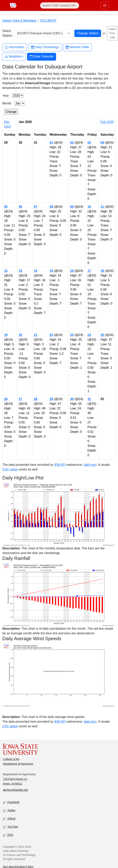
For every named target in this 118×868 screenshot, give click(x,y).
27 (20, 399)
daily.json (90, 465)
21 (36, 335)
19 (6, 335)
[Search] (60, 5)
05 (6, 207)
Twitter (9, 811)
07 (36, 207)
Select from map (112, 33)
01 (51, 143)
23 (72, 335)
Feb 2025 (107, 122)
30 (72, 399)
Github (9, 819)
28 (36, 399)
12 (6, 271)
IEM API (60, 465)
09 (72, 207)
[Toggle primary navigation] (105, 5)
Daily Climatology (45, 47)
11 (102, 207)
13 (20, 271)
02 (72, 143)
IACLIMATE (48, 21)
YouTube (11, 827)
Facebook (11, 802)
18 (102, 271)
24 (89, 335)
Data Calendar (42, 57)
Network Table (77, 47)
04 (102, 143)
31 (89, 399)
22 (51, 335)
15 (51, 271)
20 (20, 335)
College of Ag (11, 759)
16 (72, 271)
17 (89, 271)
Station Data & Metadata (19, 21)
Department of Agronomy (18, 764)
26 (6, 399)
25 (102, 335)
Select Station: (8, 33)
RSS (8, 835)
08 (51, 207)
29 (51, 399)
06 (20, 207)
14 (36, 271)
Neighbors (14, 57)
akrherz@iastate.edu (15, 790)
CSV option (10, 469)
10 (89, 207)
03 (89, 143)
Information (15, 47)
